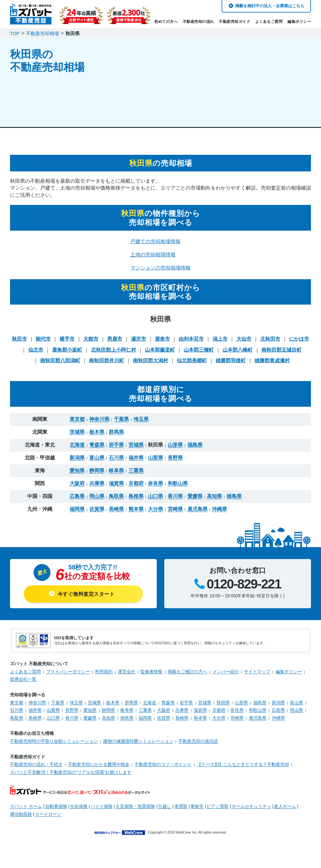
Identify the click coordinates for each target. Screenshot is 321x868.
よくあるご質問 (269, 22)
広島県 (77, 492)
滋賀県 (116, 479)
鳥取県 (116, 492)
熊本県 (136, 505)
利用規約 (104, 667)
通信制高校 (21, 810)
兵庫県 (97, 479)
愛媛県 (195, 492)
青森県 (97, 441)
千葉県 (121, 415)
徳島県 (234, 492)
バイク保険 (102, 802)
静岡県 (97, 466)
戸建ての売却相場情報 (155, 237)
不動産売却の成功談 (198, 737)
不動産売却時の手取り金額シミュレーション (54, 737)
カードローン (48, 810)
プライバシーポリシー (68, 667)
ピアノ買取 (218, 802)
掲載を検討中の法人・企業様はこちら (270, 6)
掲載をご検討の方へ (187, 667)
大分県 (155, 505)
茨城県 (77, 428)
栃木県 (97, 428)
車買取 (181, 802)
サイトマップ (257, 667)
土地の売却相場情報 (153, 250)
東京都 (77, 415)
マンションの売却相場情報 (160, 263)
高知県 (214, 492)
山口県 (155, 492)
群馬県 (116, 428)
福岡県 (77, 505)
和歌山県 (178, 479)
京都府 (136, 479)
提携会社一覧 (23, 675)
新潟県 (77, 453)
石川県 (116, 453)
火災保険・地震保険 (135, 802)
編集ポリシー (299, 22)
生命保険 (79, 802)
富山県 (97, 453)
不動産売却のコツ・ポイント (163, 760)
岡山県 (97, 492)
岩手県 (116, 441)
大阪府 (77, 479)
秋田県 (223, 698)
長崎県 (116, 505)
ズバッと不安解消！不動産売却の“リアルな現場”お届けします (71, 768)
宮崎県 (175, 505)
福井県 (136, 453)
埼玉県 (141, 415)
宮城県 (136, 441)
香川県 (175, 492)
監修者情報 (151, 667)
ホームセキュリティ (251, 802)
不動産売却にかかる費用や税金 (99, 760)
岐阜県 (116, 466)
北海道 (77, 441)
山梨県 (155, 453)
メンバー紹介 (226, 667)
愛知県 (77, 466)
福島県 (195, 441)
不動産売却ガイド (234, 22)
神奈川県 (99, 415)
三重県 (136, 466)
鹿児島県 (197, 505)
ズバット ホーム (26, 802)
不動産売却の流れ (198, 22)
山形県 (175, 441)
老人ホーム (285, 802)
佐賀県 (97, 505)
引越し (165, 802)
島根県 (136, 492)
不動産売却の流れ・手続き (36, 760)
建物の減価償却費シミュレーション (138, 737)
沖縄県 (219, 505)
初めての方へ (166, 22)
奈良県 (155, 479)
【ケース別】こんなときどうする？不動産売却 (243, 760)
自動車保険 (56, 802)
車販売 (197, 802)
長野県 (175, 453)
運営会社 (127, 667)
